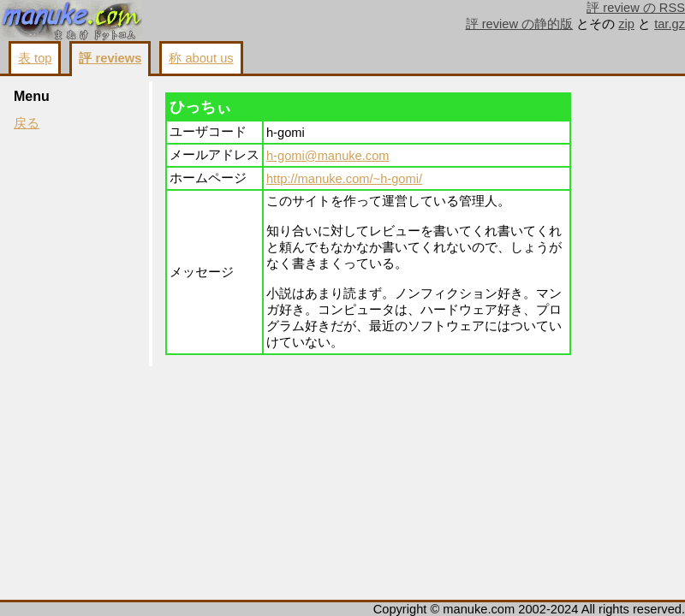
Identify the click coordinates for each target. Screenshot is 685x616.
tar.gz (670, 24)
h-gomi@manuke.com (328, 156)
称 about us (201, 58)
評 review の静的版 (520, 24)
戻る (27, 123)
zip (626, 24)
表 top (35, 58)
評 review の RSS (636, 8)
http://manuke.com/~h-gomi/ (344, 179)
